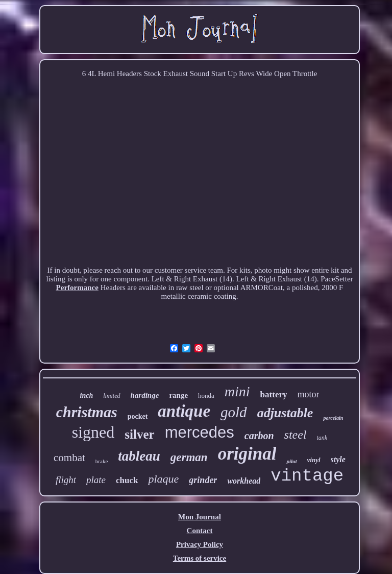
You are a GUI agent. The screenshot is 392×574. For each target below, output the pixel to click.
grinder (203, 480)
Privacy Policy (200, 544)
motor (308, 394)
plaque (163, 479)
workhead (244, 481)
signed (93, 432)
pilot (291, 461)
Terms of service (200, 558)
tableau (139, 456)
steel (296, 435)
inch (87, 396)
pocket (138, 416)
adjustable (285, 413)
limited (112, 396)
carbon (259, 436)
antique (184, 411)
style (338, 459)
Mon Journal (200, 517)
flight (66, 480)
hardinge (145, 395)
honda (206, 396)
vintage (307, 476)
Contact (200, 531)
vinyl (314, 460)
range (178, 395)
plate (96, 480)
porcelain (333, 418)
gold (234, 412)
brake (102, 461)
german (189, 457)
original (247, 454)
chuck (127, 480)
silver (139, 434)
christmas (87, 412)
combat (69, 458)
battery (274, 394)
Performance (77, 288)
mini (237, 391)
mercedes (200, 432)
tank (322, 438)
